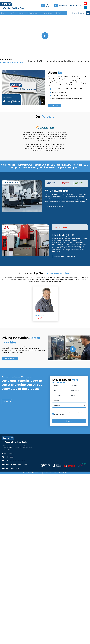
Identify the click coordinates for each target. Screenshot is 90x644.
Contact (58, 13)
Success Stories (47, 13)
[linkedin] (85, 8)
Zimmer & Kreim (33, 13)
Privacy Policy (47, 473)
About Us (11, 13)
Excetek (21, 13)
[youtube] (85, 3)
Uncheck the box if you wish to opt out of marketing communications (69, 414)
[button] (44, 156)
